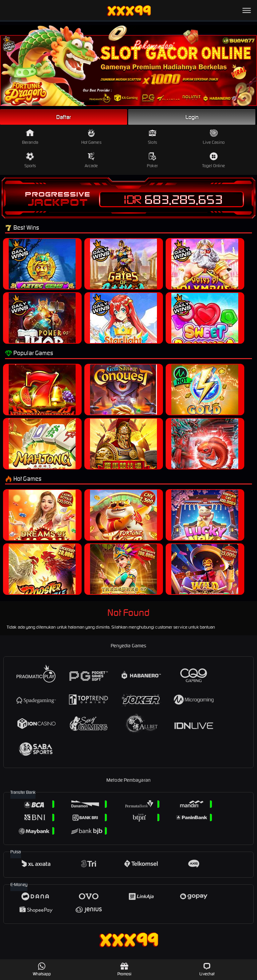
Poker (152, 160)
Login (192, 117)
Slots (152, 137)
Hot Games (91, 137)
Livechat (207, 969)
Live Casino (214, 137)
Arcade (91, 160)
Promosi (125, 969)
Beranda (30, 137)
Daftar (64, 117)
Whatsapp (42, 969)
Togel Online (213, 160)
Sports (30, 160)
